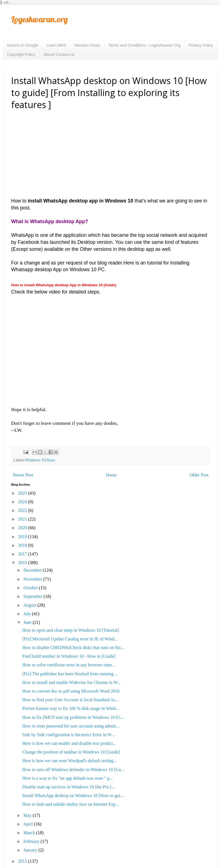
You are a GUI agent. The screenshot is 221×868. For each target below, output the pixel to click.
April (29, 824)
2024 (23, 502)
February (32, 841)
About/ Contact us (59, 54)
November (33, 579)
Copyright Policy (21, 54)
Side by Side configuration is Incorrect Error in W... (68, 735)
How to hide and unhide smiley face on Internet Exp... (71, 804)
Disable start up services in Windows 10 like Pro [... (69, 787)
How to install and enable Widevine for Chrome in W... (71, 682)
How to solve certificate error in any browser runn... (69, 665)
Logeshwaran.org (39, 19)
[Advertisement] (111, 156)
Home (111, 475)
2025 (23, 493)
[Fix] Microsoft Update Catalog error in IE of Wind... (70, 639)
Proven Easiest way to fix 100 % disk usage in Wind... (71, 708)
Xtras (51, 460)
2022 (23, 510)
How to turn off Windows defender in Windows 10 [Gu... (73, 770)
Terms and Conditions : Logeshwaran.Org (144, 45)
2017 (23, 554)
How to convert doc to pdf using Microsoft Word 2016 (71, 691)
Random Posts (87, 45)
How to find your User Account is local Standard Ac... (71, 700)
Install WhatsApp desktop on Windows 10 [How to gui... (73, 796)
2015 (23, 861)
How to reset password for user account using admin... (71, 726)
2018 (23, 545)
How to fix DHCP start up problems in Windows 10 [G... (73, 717)
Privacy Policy (201, 45)
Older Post (199, 475)
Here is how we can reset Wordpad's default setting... (70, 761)
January (31, 850)
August (30, 605)
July (28, 614)
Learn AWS (56, 45)
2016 (23, 563)
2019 (23, 537)
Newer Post (23, 475)
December (33, 570)
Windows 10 (35, 460)
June (28, 622)
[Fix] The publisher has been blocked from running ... (70, 674)
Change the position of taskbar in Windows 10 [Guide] (71, 752)
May (28, 815)
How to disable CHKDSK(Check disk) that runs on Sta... (73, 648)
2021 (23, 519)
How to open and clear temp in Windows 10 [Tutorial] (71, 630)
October (31, 588)
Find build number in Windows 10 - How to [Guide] (69, 656)
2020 (23, 528)
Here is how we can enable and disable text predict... (69, 743)
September (33, 596)
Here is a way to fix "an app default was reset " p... (68, 778)
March (30, 833)
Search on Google (22, 45)
